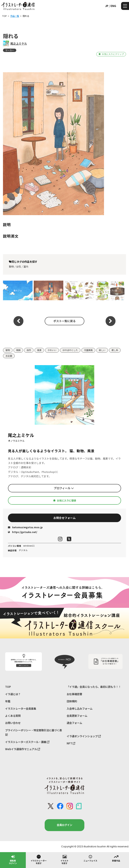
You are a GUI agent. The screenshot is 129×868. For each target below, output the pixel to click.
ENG (113, 6)
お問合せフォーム (64, 518)
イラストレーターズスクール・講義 (27, 742)
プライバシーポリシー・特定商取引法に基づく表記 (34, 732)
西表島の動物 (79, 290)
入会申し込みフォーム (80, 709)
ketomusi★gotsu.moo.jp (25, 527)
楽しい (102, 350)
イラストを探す (64, 859)
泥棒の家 (48, 290)
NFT (71, 743)
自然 (29, 350)
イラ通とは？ (13, 694)
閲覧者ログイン (13, 859)
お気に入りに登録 (64, 500)
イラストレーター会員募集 (21, 709)
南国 (18, 350)
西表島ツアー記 (110, 290)
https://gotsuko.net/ (23, 532)
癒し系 (115, 350)
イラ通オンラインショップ (84, 736)
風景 (39, 350)
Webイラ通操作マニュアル (23, 749)
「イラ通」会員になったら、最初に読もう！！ (94, 687)
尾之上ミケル (19, 43)
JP (107, 6)
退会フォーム (74, 723)
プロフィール (64, 488)
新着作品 (116, 858)
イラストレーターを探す (39, 859)
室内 (26, 267)
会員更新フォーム (77, 716)
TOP (8, 687)
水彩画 (9, 356)
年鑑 (8, 701)
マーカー (10, 50)
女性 (18, 267)
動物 (11, 267)
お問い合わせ (13, 723)
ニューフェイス (90, 858)
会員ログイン (64, 825)
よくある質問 (13, 716)
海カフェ (18, 290)
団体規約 (72, 701)
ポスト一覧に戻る (64, 321)
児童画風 (88, 350)
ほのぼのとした (70, 350)
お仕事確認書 (74, 694)
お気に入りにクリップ (111, 54)
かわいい (52, 350)
